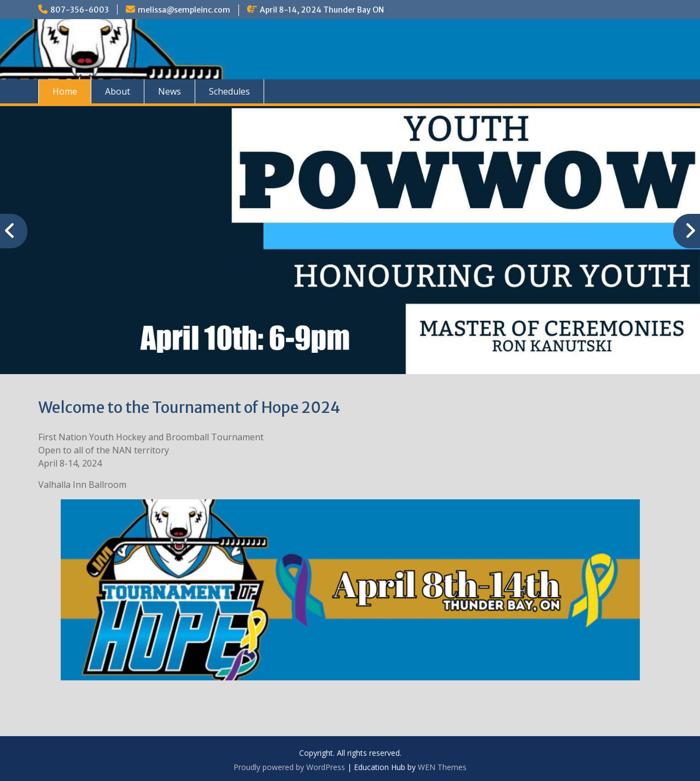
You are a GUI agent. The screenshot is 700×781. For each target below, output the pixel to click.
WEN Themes (442, 767)
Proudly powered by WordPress (289, 767)
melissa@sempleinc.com (184, 10)
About (118, 91)
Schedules (229, 91)
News (170, 91)
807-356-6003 (80, 10)
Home (65, 91)
